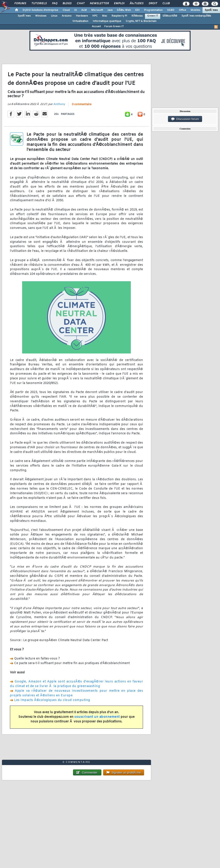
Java (110, 10)
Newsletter (99, 4)
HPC (95, 16)
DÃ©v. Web (124, 10)
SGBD (171, 10)
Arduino (67, 16)
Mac (105, 16)
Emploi (119, 4)
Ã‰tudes (137, 4)
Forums (20, 4)
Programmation (153, 10)
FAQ (55, 4)
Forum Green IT (114, 27)
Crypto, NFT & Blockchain (141, 21)
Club (166, 4)
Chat (81, 4)
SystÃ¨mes (211, 10)
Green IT (153, 16)
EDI (137, 10)
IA (75, 10)
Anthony (59, 104)
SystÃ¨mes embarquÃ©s (196, 16)
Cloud (66, 10)
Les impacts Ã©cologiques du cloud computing (52, 700)
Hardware (82, 16)
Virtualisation (80, 21)
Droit (153, 4)
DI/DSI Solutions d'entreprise (40, 10)
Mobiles (195, 10)
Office (182, 10)
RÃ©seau (137, 16)
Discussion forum (185, 119)
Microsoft (97, 10)
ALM (84, 10)
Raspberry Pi (119, 16)
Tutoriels (39, 4)
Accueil (96, 27)
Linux (54, 16)
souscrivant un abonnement (97, 717)
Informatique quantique (107, 21)
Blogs (67, 4)
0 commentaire (82, 104)
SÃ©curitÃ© (170, 16)
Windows (41, 16)
